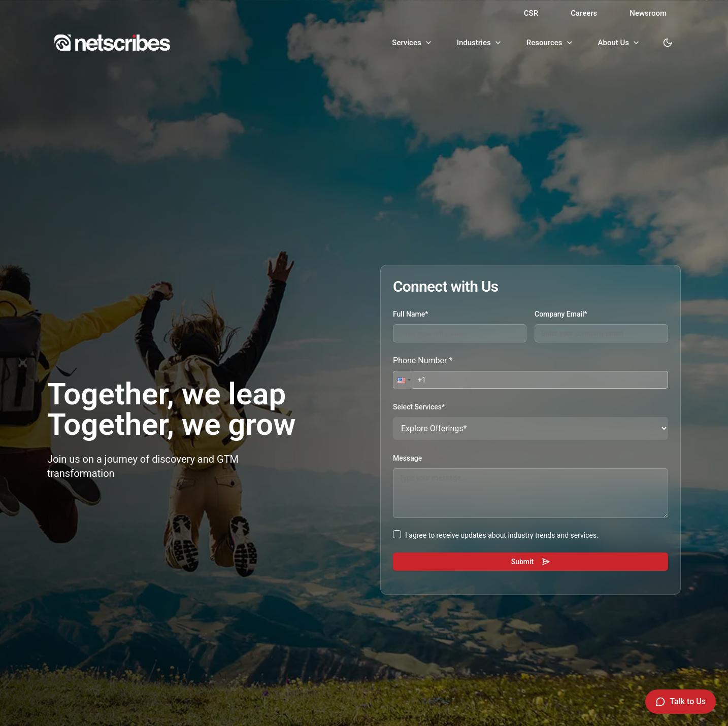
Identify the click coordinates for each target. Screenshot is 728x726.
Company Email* (561, 314)
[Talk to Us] (681, 702)
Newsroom (648, 13)
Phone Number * (423, 360)
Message (407, 458)
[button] (403, 380)
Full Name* (410, 314)
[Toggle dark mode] (668, 43)
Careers (584, 13)
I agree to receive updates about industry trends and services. (502, 535)
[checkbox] (397, 534)
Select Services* (419, 407)
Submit (531, 562)
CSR (531, 13)
